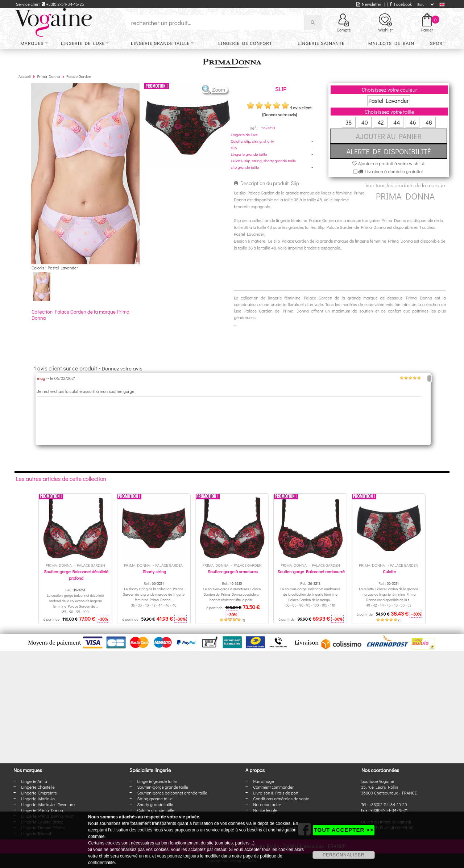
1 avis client (301, 108)
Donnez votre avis (122, 368)
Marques (32, 43)
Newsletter (369, 4)
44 (397, 122)
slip (234, 148)
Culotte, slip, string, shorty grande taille (264, 161)
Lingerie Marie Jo (38, 798)
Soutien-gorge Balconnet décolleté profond (76, 575)
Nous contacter (267, 804)
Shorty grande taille (155, 804)
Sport (438, 43)
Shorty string (155, 571)
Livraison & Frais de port (276, 793)
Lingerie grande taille (160, 43)
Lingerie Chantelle (38, 787)
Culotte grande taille (156, 810)
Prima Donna (48, 76)
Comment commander (274, 787)
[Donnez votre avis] (279, 114)
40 (365, 122)
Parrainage (264, 781)
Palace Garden (79, 76)
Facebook (401, 4)
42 (380, 122)
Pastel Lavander (389, 100)
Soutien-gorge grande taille (163, 787)
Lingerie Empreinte (39, 793)
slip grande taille (245, 167)
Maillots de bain (391, 43)
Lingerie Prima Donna (42, 810)
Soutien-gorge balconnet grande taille (172, 793)
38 (349, 122)
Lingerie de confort (245, 43)
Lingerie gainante (321, 43)
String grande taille (155, 798)
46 (413, 122)
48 (429, 122)
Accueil (25, 76)
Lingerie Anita (34, 781)
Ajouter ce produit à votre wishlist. (389, 163)
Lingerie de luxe (83, 43)
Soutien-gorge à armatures (233, 571)
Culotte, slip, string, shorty (252, 141)
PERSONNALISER (343, 855)
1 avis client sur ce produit (65, 368)
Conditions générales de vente (281, 798)
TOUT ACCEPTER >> (344, 830)
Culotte (389, 571)
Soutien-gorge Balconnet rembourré (311, 571)
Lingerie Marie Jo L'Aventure (48, 804)
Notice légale (265, 810)
